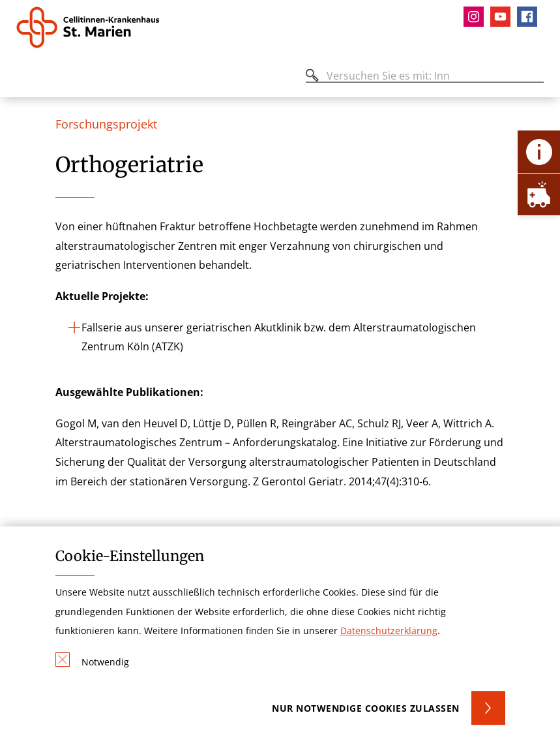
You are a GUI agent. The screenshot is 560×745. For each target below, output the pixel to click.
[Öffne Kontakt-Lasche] (539, 152)
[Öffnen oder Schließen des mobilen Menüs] (23, 78)
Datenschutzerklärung (389, 631)
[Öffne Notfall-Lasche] (539, 194)
